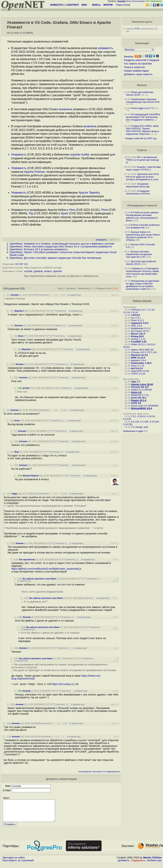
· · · (59, 295)
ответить (44, 295)
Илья (21, 336)
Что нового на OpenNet (138, 64)
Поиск (119, 5)
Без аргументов (27, 559)
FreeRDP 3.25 (139, 342)
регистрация (138, 1)
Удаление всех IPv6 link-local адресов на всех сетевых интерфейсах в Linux (142, 177)
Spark (64, 213)
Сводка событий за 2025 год (141, 138)
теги (127, 5)
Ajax (60, 288)
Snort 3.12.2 (138, 320)
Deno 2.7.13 (138, 366)
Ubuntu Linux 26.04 (142, 384)
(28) (22, 288)
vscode (28, 271)
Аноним (15, 295)
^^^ (54, 311)
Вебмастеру (155, 865)
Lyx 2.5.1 (136, 318)
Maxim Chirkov (152, 862)
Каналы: (129, 57)
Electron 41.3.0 (139, 355)
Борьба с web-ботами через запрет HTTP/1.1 (143, 168)
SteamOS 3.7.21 (140, 395)
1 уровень (70, 288)
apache (58, 271)
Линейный (83, 288)
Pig (31, 213)
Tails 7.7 (136, 382)
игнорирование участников (90, 772)
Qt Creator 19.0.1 (140, 331)
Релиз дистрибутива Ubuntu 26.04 (139, 93)
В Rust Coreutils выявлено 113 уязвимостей (143, 226)
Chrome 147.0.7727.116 (144, 352)
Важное (142, 85)
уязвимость (106, 48)
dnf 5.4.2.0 (137, 368)
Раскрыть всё (103, 288)
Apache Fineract (34, 172)
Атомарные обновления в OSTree (138, 192)
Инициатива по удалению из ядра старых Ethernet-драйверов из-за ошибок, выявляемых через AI (142, 285)
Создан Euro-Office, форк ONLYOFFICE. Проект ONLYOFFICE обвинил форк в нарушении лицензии (142, 130)
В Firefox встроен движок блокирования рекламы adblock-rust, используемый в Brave (142, 216)
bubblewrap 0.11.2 (141, 328)
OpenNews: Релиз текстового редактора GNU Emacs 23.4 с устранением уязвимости (61, 247)
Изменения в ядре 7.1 (135, 431)
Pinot (105, 210)
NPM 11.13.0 (138, 358)
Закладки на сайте (14, 862)
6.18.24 (151, 416)
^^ (50, 311)
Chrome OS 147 (140, 387)
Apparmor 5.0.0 (140, 323)
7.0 (133, 427)
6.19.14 (142, 416)
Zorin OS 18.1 (139, 398)
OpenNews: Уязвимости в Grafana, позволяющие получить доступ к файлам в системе (62, 244)
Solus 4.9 (136, 392)
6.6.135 (135, 422)
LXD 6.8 (135, 315)
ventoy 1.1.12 (138, 339)
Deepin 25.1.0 (139, 400)
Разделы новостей (135, 60)
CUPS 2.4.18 (138, 374)
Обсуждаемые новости (142, 205)
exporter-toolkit (80, 155)
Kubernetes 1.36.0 (141, 363)
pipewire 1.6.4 (139, 360)
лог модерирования (111, 772)
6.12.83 (127, 419)
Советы (142, 150)
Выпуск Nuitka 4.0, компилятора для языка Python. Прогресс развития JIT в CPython (143, 236)
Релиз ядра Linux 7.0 (143, 108)
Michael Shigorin (31, 476)
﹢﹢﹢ (52, 295)
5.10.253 (128, 424)
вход (129, 1)
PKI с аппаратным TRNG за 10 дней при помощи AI (142, 160)
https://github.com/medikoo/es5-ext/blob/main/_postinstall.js (46, 569)
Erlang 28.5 (137, 336)
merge (139, 427)
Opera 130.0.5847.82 (142, 350)
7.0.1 (134, 416)
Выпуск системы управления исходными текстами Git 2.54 (139, 254)
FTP (137, 29)
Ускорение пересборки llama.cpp (138, 185)
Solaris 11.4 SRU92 (142, 390)
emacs (48, 271)
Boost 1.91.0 (138, 334)
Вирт (17, 452)
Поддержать (138, 865)
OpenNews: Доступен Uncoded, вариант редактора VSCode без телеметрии (55, 258)
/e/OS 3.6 (136, 403)
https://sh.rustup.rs (63, 684)
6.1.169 (144, 422)
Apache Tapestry (89, 193)
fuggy (14, 494)
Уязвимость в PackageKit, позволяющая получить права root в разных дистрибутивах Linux (142, 272)
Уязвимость (19, 155)
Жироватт (19, 311)
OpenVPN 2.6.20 (140, 371)
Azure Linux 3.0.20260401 (145, 406)
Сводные (154, 60)
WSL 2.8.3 (137, 326)
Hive (72, 210)
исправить (101, 240)
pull (146, 427)
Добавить (124, 865)
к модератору (74, 295)
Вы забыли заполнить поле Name (39, 579)
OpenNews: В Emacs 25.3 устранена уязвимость (39, 249)
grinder (26, 388)
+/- (92, 288)
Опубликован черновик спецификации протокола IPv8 (143, 101)
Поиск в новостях (134, 67)
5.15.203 (154, 422)
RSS (115, 288)
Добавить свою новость (138, 74)
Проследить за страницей (18, 865)
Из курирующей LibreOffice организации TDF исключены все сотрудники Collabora (143, 117)
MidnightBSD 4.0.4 (142, 408)
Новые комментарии (136, 71)
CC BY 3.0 (21, 264)
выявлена (66, 109)
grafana (38, 271)
